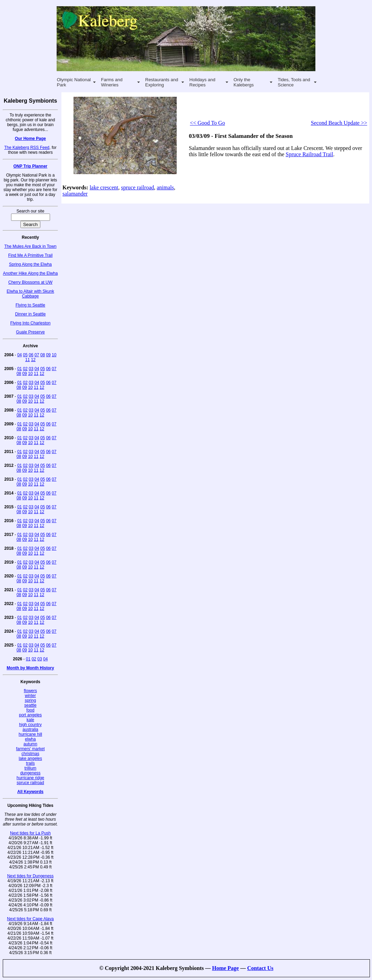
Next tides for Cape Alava (30, 919)
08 (43, 355)
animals (165, 187)
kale (30, 720)
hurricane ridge (30, 778)
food (30, 710)
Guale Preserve (30, 332)
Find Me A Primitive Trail (31, 255)
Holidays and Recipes (202, 82)
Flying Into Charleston (31, 323)
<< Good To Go (207, 123)
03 (31, 369)
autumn (30, 744)
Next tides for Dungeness (31, 876)
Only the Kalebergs (244, 82)
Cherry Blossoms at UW (30, 282)
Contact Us (260, 968)
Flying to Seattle (30, 305)
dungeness (31, 773)
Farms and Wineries (112, 82)
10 (54, 355)
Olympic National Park (74, 82)
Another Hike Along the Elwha (31, 273)
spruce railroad (30, 783)
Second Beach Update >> (339, 123)
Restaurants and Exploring (162, 82)
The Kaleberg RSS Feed (27, 148)
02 (25, 369)
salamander (75, 194)
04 (19, 355)
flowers (30, 691)
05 (25, 355)
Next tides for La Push (30, 833)
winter (30, 696)
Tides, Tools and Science (294, 82)
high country (30, 725)
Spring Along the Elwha (30, 264)
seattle (30, 705)
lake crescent (104, 187)
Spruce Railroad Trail (310, 154)
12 (33, 360)
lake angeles (30, 758)
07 (37, 355)
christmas (30, 754)
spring (31, 700)
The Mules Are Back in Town (30, 246)
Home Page (225, 968)
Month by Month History (30, 668)
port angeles (30, 715)
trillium (31, 768)
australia (30, 729)
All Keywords (30, 792)
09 (48, 355)
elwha (30, 739)
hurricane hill (30, 734)
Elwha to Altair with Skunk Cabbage (30, 294)
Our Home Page (30, 139)
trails (30, 763)
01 (19, 369)
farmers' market (31, 749)
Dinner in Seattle (31, 314)
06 (31, 355)
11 (27, 360)
